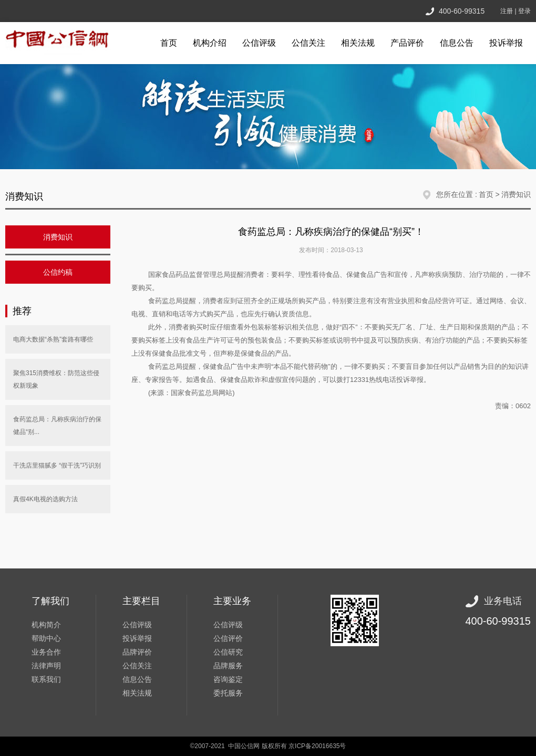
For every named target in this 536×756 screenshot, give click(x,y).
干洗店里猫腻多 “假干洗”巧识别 (57, 465)
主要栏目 (141, 601)
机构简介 (46, 625)
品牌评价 (137, 652)
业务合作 (46, 652)
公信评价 (228, 638)
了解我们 (50, 601)
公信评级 (259, 43)
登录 (524, 11)
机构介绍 (210, 43)
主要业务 (232, 601)
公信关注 (308, 43)
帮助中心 (46, 638)
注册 (507, 11)
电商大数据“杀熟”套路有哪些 (53, 339)
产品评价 (407, 43)
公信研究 (228, 652)
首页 (169, 43)
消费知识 (516, 194)
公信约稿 (58, 272)
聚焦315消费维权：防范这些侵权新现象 (56, 379)
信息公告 (457, 43)
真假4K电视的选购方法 (45, 499)
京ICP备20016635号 (317, 746)
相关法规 (358, 43)
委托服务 (228, 693)
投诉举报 (506, 43)
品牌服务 (228, 666)
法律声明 (46, 666)
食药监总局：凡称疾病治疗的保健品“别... (57, 426)
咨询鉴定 (228, 679)
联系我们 (46, 679)
